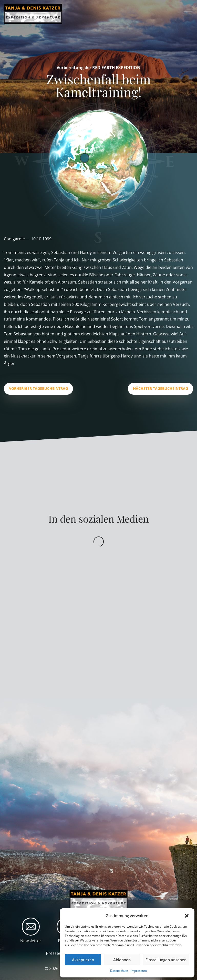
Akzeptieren (83, 960)
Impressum (139, 971)
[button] (187, 916)
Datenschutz (119, 971)
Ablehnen (122, 960)
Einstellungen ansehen (166, 960)
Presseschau (58, 953)
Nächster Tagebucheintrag (160, 388)
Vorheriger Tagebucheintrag (38, 388)
